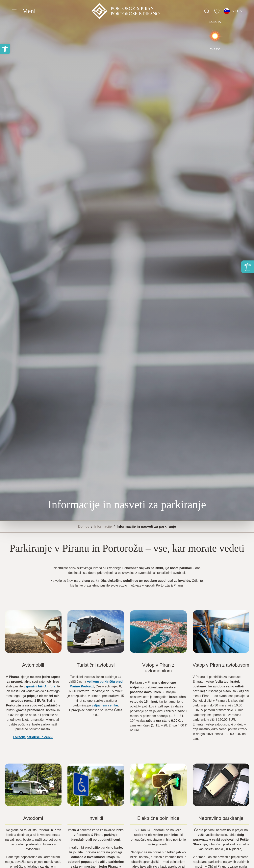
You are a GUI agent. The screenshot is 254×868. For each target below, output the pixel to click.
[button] (5, 49)
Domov (84, 526)
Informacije (103, 526)
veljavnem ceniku (105, 705)
